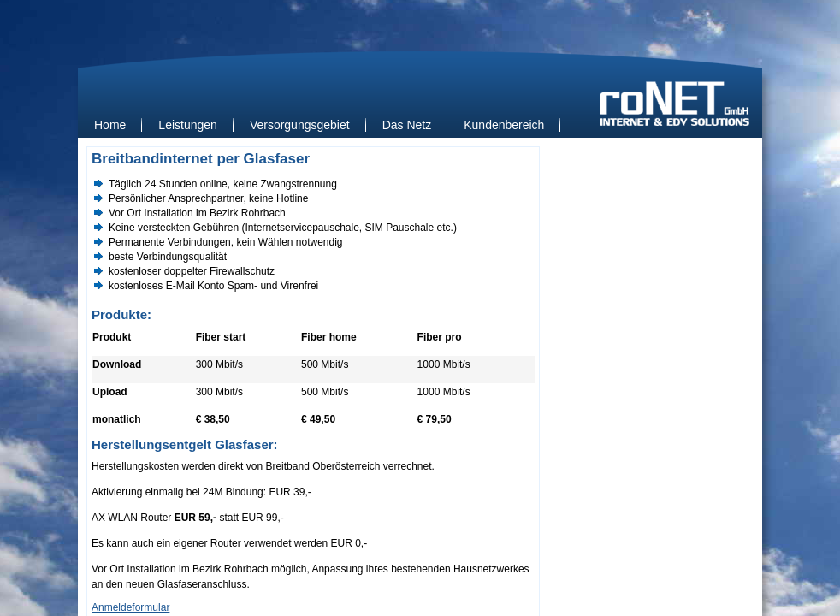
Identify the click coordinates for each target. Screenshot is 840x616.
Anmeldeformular (130, 607)
